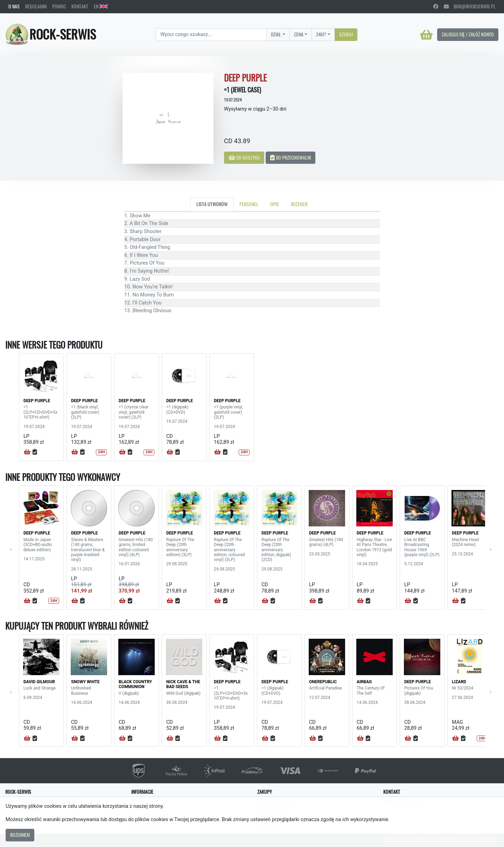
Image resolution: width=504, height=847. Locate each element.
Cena (299, 34)
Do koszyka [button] (244, 157)
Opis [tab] (275, 204)
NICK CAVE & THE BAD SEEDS (183, 684)
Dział (276, 34)
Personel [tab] (249, 204)
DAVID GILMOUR (39, 682)
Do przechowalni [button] (290, 157)
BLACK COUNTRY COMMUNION (135, 684)
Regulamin (36, 6)
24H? (321, 34)
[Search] (211, 35)
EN (101, 6)
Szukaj (346, 34)
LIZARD (459, 682)
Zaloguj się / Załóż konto (468, 34)
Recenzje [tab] (299, 204)
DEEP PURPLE (37, 401)
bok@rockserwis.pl (470, 6)
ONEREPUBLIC (323, 682)
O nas (14, 6)
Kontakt (80, 6)
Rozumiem (20, 835)
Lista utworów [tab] (212, 204)
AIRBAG (364, 682)
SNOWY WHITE (85, 682)
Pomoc (59, 6)
